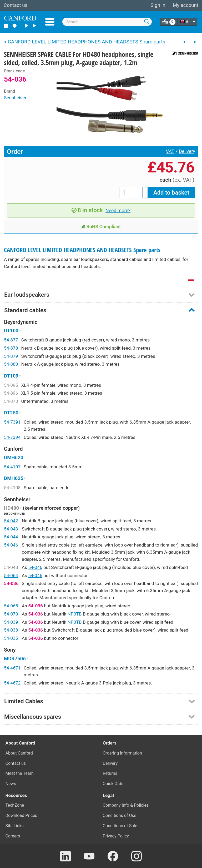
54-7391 (12, 422)
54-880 (11, 364)
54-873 (11, 401)
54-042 (11, 521)
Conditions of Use (120, 815)
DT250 (12, 413)
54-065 (11, 606)
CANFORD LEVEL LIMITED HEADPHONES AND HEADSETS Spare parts (82, 250)
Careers (13, 836)
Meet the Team (20, 773)
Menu (50, 22)
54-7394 (12, 437)
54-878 (11, 348)
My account (186, 5)
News (11, 784)
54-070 (11, 614)
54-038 (11, 630)
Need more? (118, 211)
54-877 (11, 340)
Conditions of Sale (120, 826)
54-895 (11, 385)
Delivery (187, 151)
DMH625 (15, 478)
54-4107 (12, 467)
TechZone (15, 805)
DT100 (12, 331)
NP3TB (74, 614)
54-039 (11, 622)
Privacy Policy (116, 836)
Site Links (15, 826)
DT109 (12, 376)
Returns (110, 773)
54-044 (11, 537)
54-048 (11, 567)
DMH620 (14, 458)
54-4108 (12, 488)
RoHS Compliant (101, 227)
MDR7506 (16, 659)
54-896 (11, 393)
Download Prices (21, 815)
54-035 (11, 638)
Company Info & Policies (126, 805)
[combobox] (107, 22)
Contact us (16, 5)
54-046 (11, 545)
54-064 (11, 576)
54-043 (11, 529)
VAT (170, 151)
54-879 (11, 356)
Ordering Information (122, 753)
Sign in (158, 5)
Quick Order (114, 784)
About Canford (19, 753)
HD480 (13, 508)
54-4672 (12, 683)
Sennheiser (15, 98)
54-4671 (12, 668)
